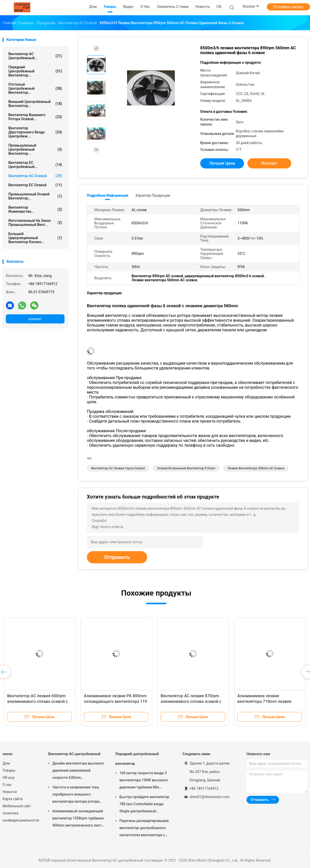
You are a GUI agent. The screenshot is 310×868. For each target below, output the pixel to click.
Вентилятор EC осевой (35, 185)
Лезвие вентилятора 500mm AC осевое (256, 468)
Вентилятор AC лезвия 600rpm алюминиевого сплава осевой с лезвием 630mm (37, 701)
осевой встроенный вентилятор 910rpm (186, 468)
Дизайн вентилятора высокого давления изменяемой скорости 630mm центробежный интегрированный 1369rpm (78, 771)
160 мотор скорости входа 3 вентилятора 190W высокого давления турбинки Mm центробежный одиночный (144, 781)
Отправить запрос (288, 7)
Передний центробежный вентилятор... (35, 71)
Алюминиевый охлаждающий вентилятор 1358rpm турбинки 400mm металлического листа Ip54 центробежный (78, 819)
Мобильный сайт (17, 806)
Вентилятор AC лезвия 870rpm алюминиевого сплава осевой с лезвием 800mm (191, 701)
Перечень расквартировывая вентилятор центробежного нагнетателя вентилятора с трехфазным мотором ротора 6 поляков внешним (146, 829)
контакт (35, 319)
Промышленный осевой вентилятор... (35, 196)
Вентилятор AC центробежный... (35, 56)
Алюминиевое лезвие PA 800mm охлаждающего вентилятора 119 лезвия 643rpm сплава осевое (115, 701)
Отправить (117, 557)
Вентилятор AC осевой (35, 176)
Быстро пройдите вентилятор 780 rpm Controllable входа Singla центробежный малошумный (144, 805)
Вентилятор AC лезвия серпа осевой (118, 468)
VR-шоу (9, 778)
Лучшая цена (222, 163)
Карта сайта (13, 799)
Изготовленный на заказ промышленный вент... (35, 223)
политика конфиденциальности (20, 817)
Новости (10, 792)
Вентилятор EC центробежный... (35, 165)
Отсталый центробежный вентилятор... (35, 88)
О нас (7, 785)
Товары (9, 770)
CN (219, 7)
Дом (6, 763)
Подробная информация (108, 195)
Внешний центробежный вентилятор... (35, 104)
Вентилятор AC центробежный (74, 754)
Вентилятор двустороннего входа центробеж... (35, 132)
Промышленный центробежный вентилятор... (35, 149)
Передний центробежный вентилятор (137, 759)
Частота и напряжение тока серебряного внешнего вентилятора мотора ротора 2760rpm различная (76, 795)
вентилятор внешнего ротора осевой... (35, 117)
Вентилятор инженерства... (35, 209)
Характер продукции (153, 195)
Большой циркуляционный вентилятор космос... (35, 238)
